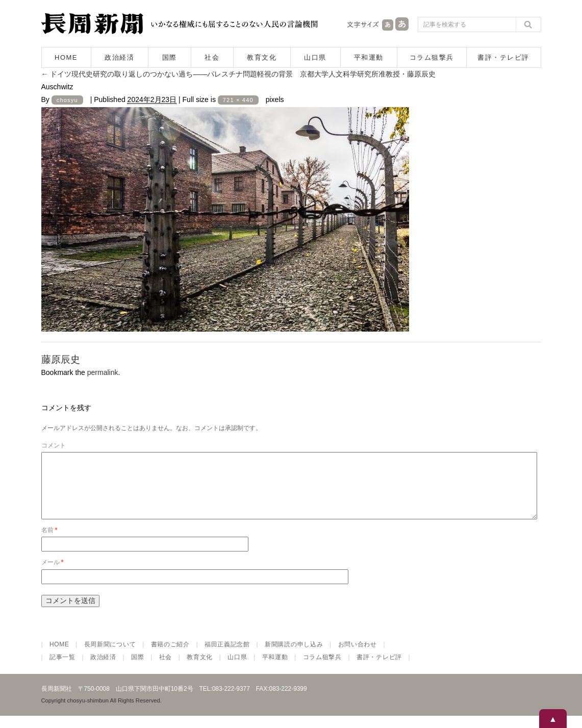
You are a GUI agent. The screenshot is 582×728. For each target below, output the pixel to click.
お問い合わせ (358, 657)
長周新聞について (110, 657)
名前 (49, 542)
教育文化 (262, 57)
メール (53, 574)
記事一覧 (62, 669)
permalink (103, 372)
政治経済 (119, 57)
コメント (54, 445)
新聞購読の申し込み (294, 657)
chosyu (67, 100)
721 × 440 (238, 100)
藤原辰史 (61, 359)
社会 (212, 57)
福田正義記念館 (227, 657)
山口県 (315, 57)
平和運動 (369, 57)
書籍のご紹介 (170, 657)
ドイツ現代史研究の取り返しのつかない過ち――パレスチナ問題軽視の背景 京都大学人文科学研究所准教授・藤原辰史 (239, 74)
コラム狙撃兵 (432, 57)
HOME (66, 57)
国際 (170, 57)
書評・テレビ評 (503, 57)
